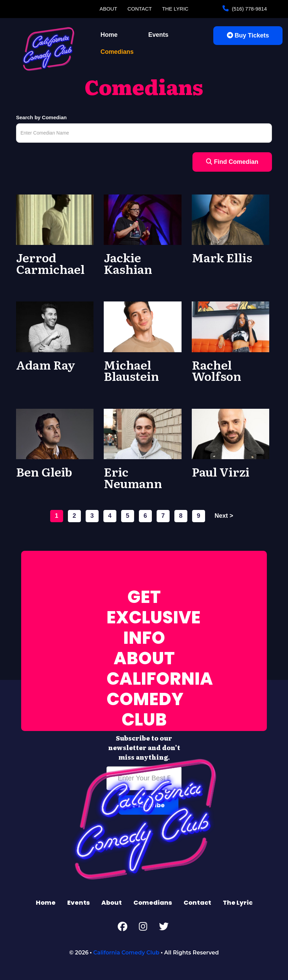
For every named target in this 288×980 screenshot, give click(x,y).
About (109, 9)
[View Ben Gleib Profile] (55, 433)
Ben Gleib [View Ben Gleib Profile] (44, 471)
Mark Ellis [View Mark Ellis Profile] (222, 257)
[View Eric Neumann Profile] (142, 433)
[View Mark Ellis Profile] (231, 219)
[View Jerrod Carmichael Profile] (55, 219)
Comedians (117, 52)
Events (159, 35)
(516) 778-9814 (249, 9)
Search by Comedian (41, 117)
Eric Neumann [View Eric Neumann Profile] (133, 477)
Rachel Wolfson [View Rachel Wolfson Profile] (217, 370)
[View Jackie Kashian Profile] (142, 219)
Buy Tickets (248, 35)
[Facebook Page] (123, 928)
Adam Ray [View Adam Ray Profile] (46, 364)
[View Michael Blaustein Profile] (142, 326)
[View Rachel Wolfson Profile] (231, 326)
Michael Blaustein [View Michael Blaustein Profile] (131, 370)
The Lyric (175, 9)
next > (224, 516)
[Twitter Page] (164, 928)
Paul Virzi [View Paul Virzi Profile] (221, 471)
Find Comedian (232, 162)
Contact (140, 9)
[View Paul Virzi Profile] (231, 433)
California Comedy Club (126, 953)
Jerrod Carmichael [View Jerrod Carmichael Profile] (50, 263)
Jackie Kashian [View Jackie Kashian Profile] (128, 263)
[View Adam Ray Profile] (55, 326)
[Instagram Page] (143, 928)
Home (109, 35)
